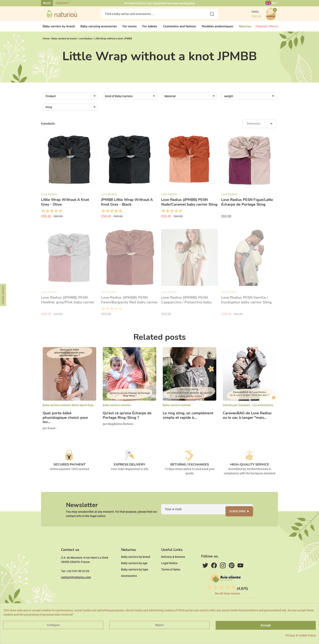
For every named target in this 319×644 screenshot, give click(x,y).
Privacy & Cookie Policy (301, 635)
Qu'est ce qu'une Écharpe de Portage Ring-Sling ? (127, 419)
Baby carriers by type (135, 581)
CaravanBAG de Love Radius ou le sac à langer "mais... (247, 419)
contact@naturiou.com (76, 589)
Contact (63, 3)
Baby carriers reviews (57, 409)
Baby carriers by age (134, 575)
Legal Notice (169, 575)
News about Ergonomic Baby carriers (95, 409)
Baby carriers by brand (136, 569)
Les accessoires (263, 409)
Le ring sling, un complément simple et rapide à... (188, 419)
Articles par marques (236, 409)
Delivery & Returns (173, 569)
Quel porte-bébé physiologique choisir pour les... (65, 421)
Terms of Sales (171, 581)
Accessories (129, 588)
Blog (47, 3)
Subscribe (242, 517)
